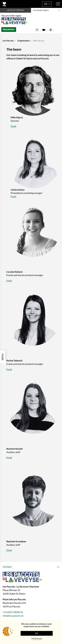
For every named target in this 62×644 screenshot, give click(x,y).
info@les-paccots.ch (13, 616)
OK (37, 633)
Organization (24, 41)
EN (46, 4)
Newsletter (9, 29)
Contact (7, 567)
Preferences (37, 638)
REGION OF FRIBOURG (16, 10)
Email (13, 126)
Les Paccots (8, 41)
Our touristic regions (41, 10)
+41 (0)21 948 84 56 (13, 612)
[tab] (31, 567)
